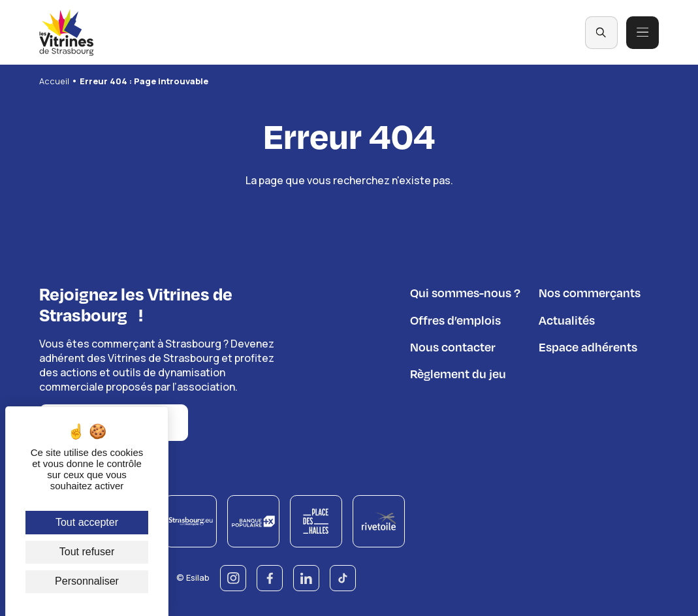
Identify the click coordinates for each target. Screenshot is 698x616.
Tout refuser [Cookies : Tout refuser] (87, 552)
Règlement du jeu (458, 373)
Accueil (54, 81)
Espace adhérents (588, 347)
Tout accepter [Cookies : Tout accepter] (87, 522)
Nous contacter (453, 347)
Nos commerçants (590, 292)
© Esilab (193, 576)
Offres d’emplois (455, 320)
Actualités (567, 320)
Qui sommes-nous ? (465, 292)
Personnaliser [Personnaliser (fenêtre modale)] (87, 581)
